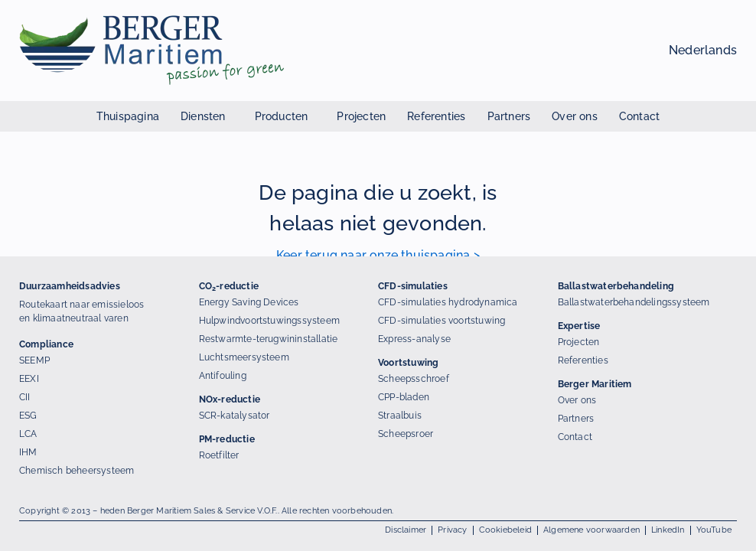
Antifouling (223, 376)
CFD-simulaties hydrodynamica (448, 302)
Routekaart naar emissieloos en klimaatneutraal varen (81, 311)
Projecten (361, 116)
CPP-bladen (404, 397)
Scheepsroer (406, 434)
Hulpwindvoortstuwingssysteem (270, 321)
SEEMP (34, 360)
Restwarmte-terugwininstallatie (269, 339)
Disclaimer (406, 530)
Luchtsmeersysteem (244, 357)
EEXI (29, 379)
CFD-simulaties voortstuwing (442, 321)
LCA (28, 434)
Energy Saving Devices (249, 302)
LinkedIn (668, 530)
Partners (509, 116)
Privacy (452, 530)
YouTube (714, 530)
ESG (28, 416)
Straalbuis (400, 416)
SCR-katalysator (235, 416)
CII (25, 397)
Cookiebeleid (505, 530)
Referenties (436, 116)
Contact (639, 116)
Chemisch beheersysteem (77, 471)
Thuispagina (128, 116)
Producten (285, 116)
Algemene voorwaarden (591, 530)
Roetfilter (219, 455)
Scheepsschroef (414, 379)
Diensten (207, 116)
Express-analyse (414, 339)
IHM (28, 452)
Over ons (575, 116)
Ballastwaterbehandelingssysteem (634, 302)
